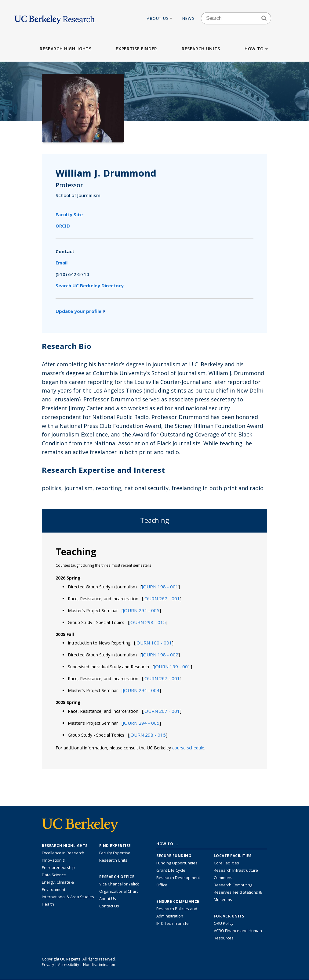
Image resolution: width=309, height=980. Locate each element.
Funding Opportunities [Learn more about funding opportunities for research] (177, 863)
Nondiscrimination (99, 965)
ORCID (63, 226)
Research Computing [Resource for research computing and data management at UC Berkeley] (233, 885)
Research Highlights (65, 49)
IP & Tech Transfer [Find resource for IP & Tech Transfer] (173, 923)
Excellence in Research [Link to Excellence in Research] (63, 853)
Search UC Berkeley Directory (90, 285)
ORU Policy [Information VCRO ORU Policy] (224, 923)
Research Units (201, 49)
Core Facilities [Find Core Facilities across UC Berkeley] (226, 863)
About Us (160, 18)
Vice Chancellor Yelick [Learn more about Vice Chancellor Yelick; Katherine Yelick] (119, 884)
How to (257, 49)
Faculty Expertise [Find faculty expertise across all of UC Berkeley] (115, 853)
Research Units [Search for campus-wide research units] (113, 860)
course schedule (188, 748)
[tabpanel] (154, 650)
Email (62, 263)
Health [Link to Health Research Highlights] (48, 904)
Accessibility (69, 965)
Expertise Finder (136, 49)
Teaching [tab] (155, 520)
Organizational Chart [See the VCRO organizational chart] (118, 891)
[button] (160, 587)
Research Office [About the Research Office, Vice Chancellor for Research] (117, 877)
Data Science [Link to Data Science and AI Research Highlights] (54, 875)
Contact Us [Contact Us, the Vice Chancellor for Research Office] (109, 906)
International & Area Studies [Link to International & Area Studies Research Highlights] (68, 897)
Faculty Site (69, 214)
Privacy (48, 965)
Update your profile (80, 311)
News (189, 18)
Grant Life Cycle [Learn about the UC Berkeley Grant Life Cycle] (171, 870)
